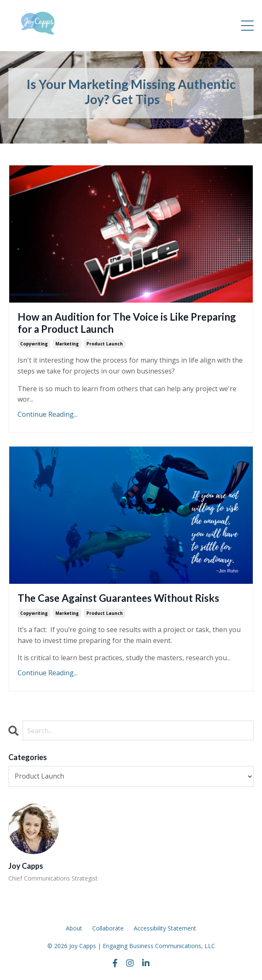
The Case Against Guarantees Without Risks (118, 598)
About (74, 928)
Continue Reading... (48, 414)
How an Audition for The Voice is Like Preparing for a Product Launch (127, 323)
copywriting (34, 344)
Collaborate (108, 928)
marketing (67, 344)
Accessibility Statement (165, 928)
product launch (105, 344)
